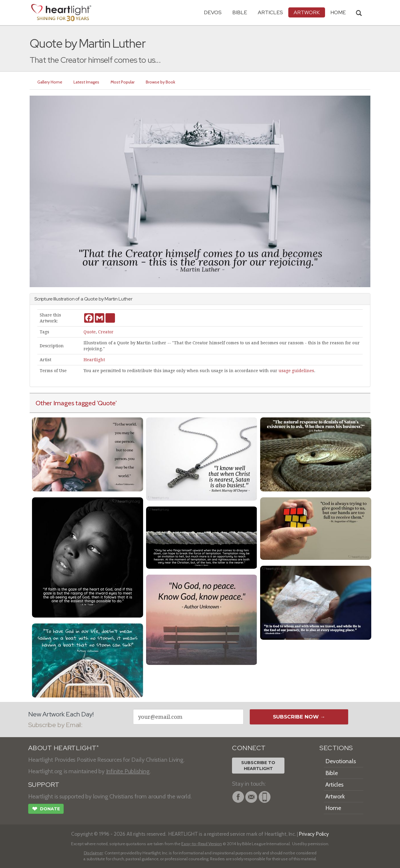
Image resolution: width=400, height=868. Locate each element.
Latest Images (86, 82)
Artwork (307, 12)
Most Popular (123, 82)
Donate (46, 809)
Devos (213, 12)
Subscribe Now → (299, 717)
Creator (106, 332)
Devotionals (341, 761)
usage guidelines (296, 371)
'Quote (106, 403)
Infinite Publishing (128, 771)
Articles (270, 12)
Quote (90, 332)
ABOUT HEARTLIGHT (63, 748)
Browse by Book (160, 82)
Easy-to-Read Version (202, 844)
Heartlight (94, 360)
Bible (240, 12)
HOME (338, 12)
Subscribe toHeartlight (258, 766)
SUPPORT (44, 785)
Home (333, 808)
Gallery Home (50, 82)
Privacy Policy (314, 834)
